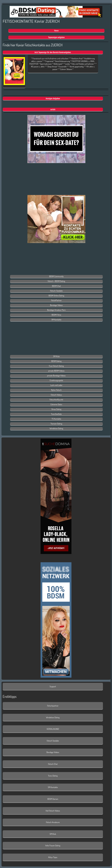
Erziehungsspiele (56, 380)
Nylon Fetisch (56, 390)
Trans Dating (53, 776)
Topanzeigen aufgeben (56, 37)
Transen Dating (56, 424)
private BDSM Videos (56, 371)
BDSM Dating (56, 361)
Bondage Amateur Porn (56, 310)
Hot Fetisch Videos (53, 811)
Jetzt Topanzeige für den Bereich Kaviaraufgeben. (53, 52)
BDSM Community (56, 276)
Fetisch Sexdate (53, 741)
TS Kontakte (56, 419)
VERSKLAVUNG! (53, 729)
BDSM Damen (53, 799)
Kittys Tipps (53, 857)
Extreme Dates (56, 404)
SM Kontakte (56, 320)
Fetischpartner (53, 706)
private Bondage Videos (56, 376)
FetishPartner (56, 300)
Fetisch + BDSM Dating (56, 281)
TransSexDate (56, 414)
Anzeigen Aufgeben (53, 98)
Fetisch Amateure (53, 822)
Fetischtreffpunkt (56, 400)
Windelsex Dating (56, 428)
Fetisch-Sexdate (56, 291)
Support (53, 686)
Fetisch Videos (56, 395)
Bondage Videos (56, 305)
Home (56, 30)
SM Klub (56, 356)
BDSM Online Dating (56, 296)
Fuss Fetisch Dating (56, 366)
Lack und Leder (56, 385)
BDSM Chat (56, 286)
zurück (53, 109)
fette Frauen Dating (53, 846)
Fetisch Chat (53, 764)
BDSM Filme (56, 315)
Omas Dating (56, 409)
